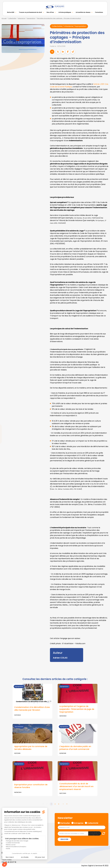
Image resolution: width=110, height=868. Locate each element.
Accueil (4, 18)
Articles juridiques (65, 12)
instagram (106, 438)
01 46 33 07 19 (11, 862)
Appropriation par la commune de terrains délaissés (31, 748)
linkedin (106, 430)
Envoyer (64, 840)
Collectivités (12, 18)
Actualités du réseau (83, 12)
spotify (106, 443)
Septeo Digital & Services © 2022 (95, 866)
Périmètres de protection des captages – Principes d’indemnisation (59, 18)
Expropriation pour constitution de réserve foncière (31, 786)
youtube (106, 434)
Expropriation (31, 18)
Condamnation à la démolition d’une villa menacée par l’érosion (32, 709)
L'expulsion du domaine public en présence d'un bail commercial (75, 748)
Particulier (65, 823)
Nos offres (50, 12)
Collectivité (93, 823)
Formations (99, 12)
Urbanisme (21, 18)
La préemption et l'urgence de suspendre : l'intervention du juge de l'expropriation (77, 709)
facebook (106, 421)
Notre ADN (11, 12)
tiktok (106, 447)
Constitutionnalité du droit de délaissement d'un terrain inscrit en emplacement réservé (76, 787)
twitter (106, 425)
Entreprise (79, 823)
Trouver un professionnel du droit (30, 12)
